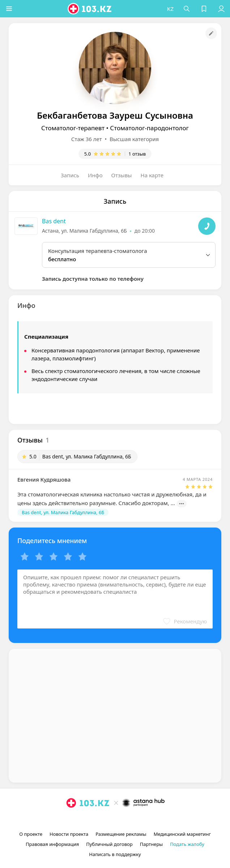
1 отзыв (137, 154)
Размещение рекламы (121, 834)
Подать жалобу (187, 844)
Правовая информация (52, 844)
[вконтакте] (127, 820)
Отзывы (122, 175)
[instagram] (104, 820)
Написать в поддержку (115, 854)
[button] (9, 9)
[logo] (90, 9)
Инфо (95, 175)
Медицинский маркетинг (182, 834)
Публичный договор (109, 844)
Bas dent (54, 221)
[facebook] (116, 820)
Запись (70, 175)
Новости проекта (69, 834)
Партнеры (152, 844)
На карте (152, 175)
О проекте (31, 834)
